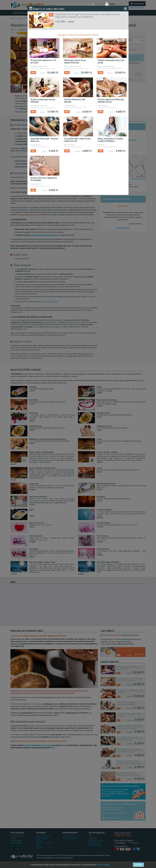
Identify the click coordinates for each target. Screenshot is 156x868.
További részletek (103, 865)
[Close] (125, 9)
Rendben (138, 865)
